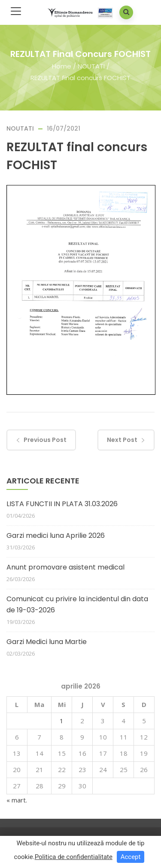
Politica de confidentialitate (74, 857)
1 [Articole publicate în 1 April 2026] (62, 721)
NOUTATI (91, 66)
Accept (131, 857)
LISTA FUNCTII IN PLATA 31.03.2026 (62, 504)
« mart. (17, 800)
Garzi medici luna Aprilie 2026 (56, 535)
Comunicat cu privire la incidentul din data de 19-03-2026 (77, 604)
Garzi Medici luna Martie (47, 642)
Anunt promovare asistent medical (65, 567)
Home (62, 66)
